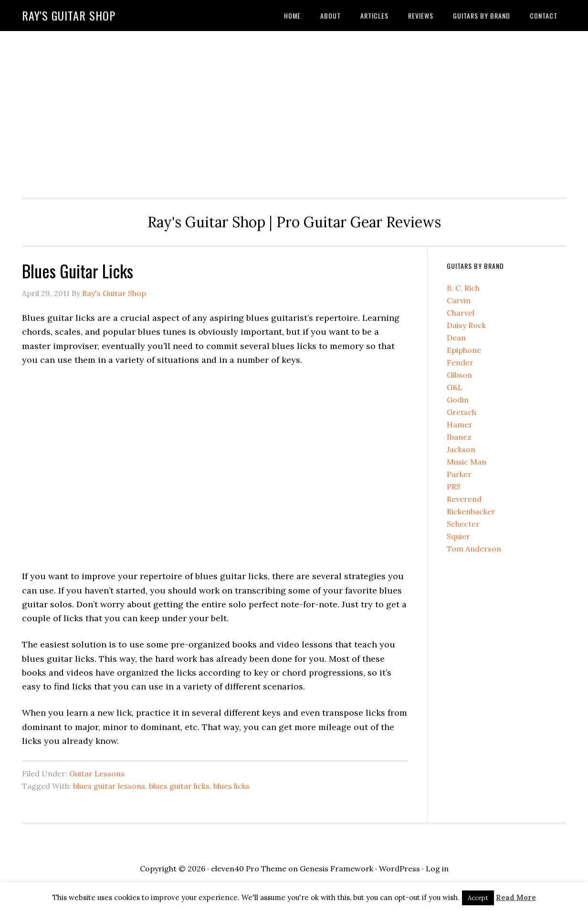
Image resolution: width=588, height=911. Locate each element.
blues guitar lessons (109, 786)
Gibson (459, 375)
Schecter (463, 524)
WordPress (399, 869)
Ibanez (459, 437)
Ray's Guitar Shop (69, 15)
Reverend (464, 499)
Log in (437, 869)
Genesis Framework (336, 869)
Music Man (467, 462)
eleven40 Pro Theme (249, 869)
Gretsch (462, 412)
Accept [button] (478, 898)
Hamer (460, 424)
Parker (459, 474)
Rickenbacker (471, 511)
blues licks (231, 786)
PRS (454, 487)
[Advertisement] (294, 112)
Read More (516, 897)
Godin (458, 400)
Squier (458, 536)
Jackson (461, 449)
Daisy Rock (466, 325)
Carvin (459, 300)
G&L (455, 387)
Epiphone (464, 350)
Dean (456, 338)
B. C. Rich (463, 288)
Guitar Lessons (97, 773)
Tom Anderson (474, 549)
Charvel (461, 313)
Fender (460, 362)
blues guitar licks (179, 786)
